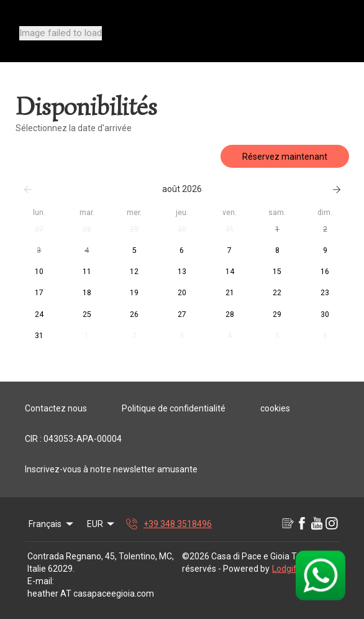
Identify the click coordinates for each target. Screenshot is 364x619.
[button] (39, 230)
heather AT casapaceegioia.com (91, 594)
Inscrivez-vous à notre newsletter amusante (111, 469)
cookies (275, 408)
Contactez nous (56, 408)
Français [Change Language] (52, 524)
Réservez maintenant (285, 157)
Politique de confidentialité (174, 408)
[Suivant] (337, 190)
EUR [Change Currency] (102, 524)
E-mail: (41, 581)
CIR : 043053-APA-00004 (73, 439)
